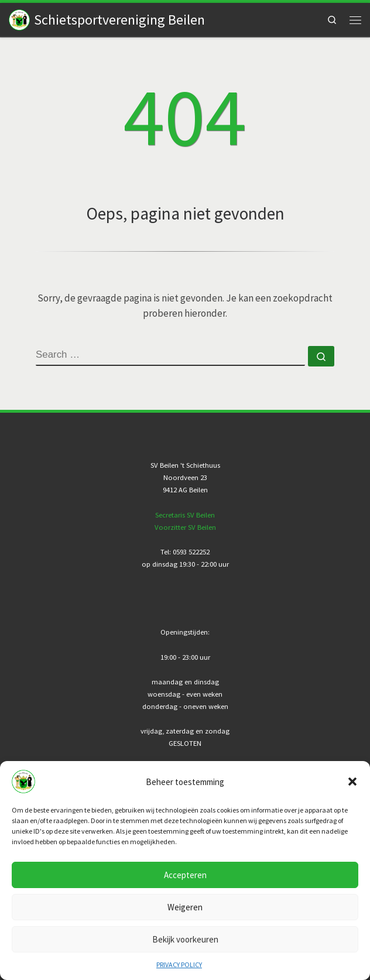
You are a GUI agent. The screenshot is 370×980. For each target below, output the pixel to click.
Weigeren (185, 907)
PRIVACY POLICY (179, 964)
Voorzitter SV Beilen (185, 527)
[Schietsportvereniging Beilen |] (19, 18)
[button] (352, 782)
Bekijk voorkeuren (185, 939)
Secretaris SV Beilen (185, 515)
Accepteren (185, 875)
